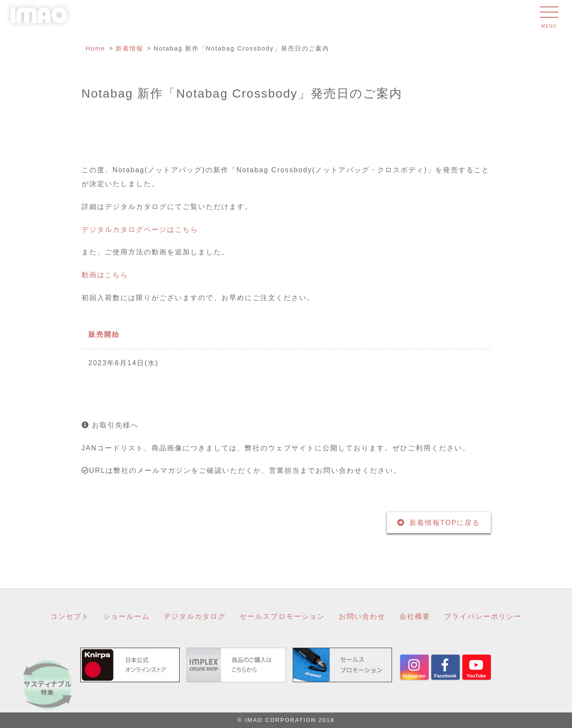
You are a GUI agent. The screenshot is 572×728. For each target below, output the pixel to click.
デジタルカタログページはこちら (140, 229)
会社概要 (415, 616)
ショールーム (126, 616)
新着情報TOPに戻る (445, 523)
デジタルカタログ (195, 616)
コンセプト (70, 616)
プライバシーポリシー (483, 616)
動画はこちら (105, 275)
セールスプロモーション (282, 616)
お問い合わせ (362, 616)
